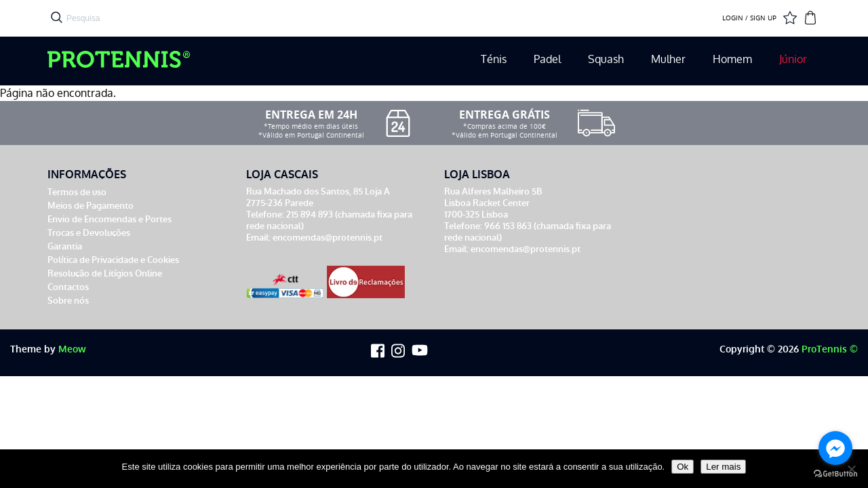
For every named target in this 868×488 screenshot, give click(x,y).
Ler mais (723, 467)
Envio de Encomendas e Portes (110, 219)
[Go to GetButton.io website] (835, 474)
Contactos (68, 287)
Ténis (494, 59)
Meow (72, 349)
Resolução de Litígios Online (105, 273)
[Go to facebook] (835, 448)
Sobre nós (68, 301)
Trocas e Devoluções (89, 233)
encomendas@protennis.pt (328, 238)
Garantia (65, 246)
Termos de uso (77, 192)
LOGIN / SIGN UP (749, 18)
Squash (606, 59)
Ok (683, 467)
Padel (547, 59)
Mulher (668, 59)
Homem (732, 59)
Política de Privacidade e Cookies (113, 260)
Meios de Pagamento (91, 206)
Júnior (793, 59)
